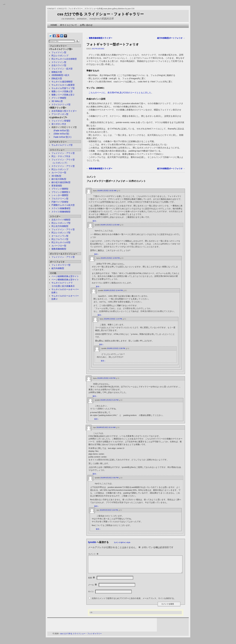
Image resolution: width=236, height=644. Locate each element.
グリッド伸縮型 (59, 98)
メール (93, 588)
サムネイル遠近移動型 (62, 82)
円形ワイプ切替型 (60, 202)
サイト (91, 595)
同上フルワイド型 (60, 239)
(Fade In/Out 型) (60, 131)
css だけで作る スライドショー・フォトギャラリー (101, 14)
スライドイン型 (59, 62)
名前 (92, 581)
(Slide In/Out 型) (60, 134)
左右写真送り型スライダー (64, 111)
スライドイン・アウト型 (63, 166)
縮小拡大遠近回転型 (61, 182)
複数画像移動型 (59, 249)
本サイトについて (68, 25)
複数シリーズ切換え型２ (63, 95)
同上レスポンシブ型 (61, 223)
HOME (54, 25)
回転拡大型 (57, 78)
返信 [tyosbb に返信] (97, 254)
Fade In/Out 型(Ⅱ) (61, 137)
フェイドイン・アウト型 (63, 153)
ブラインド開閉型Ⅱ (61, 192)
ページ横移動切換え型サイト (65, 280)
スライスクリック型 (61, 104)
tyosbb (92, 542)
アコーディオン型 (60, 114)
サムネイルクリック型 (62, 145)
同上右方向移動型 (60, 226)
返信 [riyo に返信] (95, 474)
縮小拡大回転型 (59, 179)
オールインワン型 (60, 236)
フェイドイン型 (59, 52)
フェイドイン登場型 (61, 121)
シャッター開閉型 (60, 195)
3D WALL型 (57, 101)
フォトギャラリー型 (61, 265)
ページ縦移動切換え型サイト (65, 276)
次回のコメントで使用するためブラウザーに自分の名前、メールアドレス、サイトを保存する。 (134, 602)
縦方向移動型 (58, 268)
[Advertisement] (102, 29)
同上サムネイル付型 (61, 242)
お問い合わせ (86, 25)
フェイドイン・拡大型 (62, 69)
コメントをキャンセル (122, 542)
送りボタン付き (59, 124)
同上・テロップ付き (61, 156)
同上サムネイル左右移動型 (64, 59)
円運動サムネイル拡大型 (63, 205)
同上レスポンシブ (60, 56)
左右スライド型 (59, 65)
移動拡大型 (57, 72)
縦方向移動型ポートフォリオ (171, 38)
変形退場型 (57, 186)
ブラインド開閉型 (60, 189)
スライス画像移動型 (61, 212)
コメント (94, 554)
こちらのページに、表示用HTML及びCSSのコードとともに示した (120, 93)
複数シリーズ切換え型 (62, 91)
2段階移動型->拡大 (60, 75)
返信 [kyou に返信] (95, 221)
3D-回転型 (56, 176)
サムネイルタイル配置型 (63, 85)
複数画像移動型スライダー (99, 38)
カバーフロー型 (59, 173)
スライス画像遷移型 (61, 208)
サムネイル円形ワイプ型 (63, 88)
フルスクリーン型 (60, 199)
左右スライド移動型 (61, 220)
